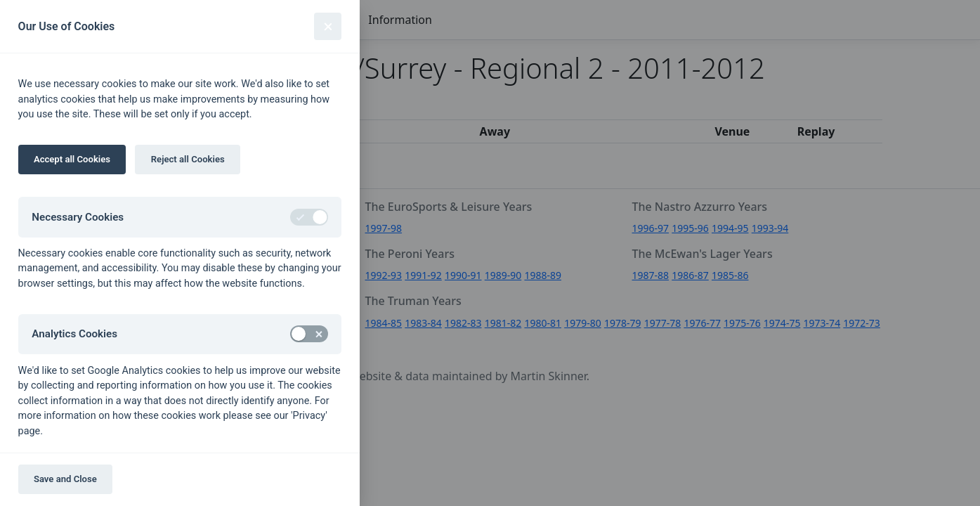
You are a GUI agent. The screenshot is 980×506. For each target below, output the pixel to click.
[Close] (328, 26)
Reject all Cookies (188, 159)
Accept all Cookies (72, 159)
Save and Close (65, 479)
